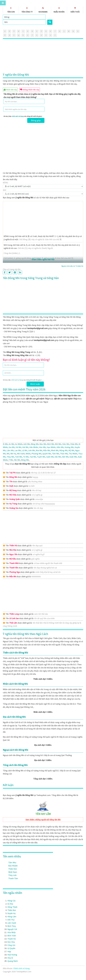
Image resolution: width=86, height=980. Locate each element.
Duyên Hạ (11, 913)
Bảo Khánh (13, 866)
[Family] (24, 17)
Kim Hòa (11, 942)
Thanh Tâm (13, 878)
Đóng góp (36, 120)
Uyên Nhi (50, 457)
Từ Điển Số (79, 266)
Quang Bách (13, 961)
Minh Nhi (55, 450)
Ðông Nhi (25, 460)
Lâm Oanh (12, 923)
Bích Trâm (12, 936)
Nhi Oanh (21, 454)
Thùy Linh (12, 875)
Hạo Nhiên (51, 447)
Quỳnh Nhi (47, 454)
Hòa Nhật (12, 932)
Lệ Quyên (11, 948)
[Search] (24, 22)
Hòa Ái (10, 958)
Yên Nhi (17, 460)
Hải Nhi (25, 447)
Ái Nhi (5, 444)
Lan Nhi (18, 450)
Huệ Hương (12, 955)
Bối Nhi (58, 444)
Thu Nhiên (73, 454)
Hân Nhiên (34, 447)
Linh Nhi (32, 450)
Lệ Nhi (25, 450)
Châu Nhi (74, 444)
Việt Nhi (65, 457)
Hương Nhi (69, 447)
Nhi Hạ (13, 454)
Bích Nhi (51, 444)
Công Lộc (11, 945)
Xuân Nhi (73, 457)
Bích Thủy (12, 926)
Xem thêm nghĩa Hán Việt (43, 259)
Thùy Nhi (10, 457)
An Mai (10, 904)
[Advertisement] (43, 56)
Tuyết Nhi (41, 457)
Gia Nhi (12, 447)
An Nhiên (19, 444)
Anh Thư (11, 920)
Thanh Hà (12, 939)
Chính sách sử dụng (21, 968)
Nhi (8, 454)
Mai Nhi (39, 450)
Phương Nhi (36, 454)
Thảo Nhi (64, 454)
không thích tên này (30, 90)
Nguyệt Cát (12, 929)
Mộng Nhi (63, 450)
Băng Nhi (35, 444)
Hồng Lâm (12, 917)
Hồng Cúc (12, 901)
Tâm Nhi (56, 454)
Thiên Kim (13, 869)
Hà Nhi (18, 447)
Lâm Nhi (10, 450)
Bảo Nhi (43, 444)
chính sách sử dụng (18, 116)
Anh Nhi (27, 444)
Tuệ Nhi (33, 457)
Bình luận (35, 384)
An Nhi (11, 444)
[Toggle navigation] (3, 3)
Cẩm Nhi (66, 444)
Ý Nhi (11, 460)
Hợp (9, 951)
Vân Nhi (58, 457)
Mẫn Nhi (47, 450)
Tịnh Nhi (19, 457)
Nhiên (28, 454)
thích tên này (10, 90)
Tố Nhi (26, 457)
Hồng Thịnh (12, 907)
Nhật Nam (13, 872)
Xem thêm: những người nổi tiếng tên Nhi (43, 820)
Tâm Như (12, 862)
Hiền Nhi (60, 447)
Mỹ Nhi (71, 450)
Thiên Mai (12, 910)
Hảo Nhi (42, 447)
